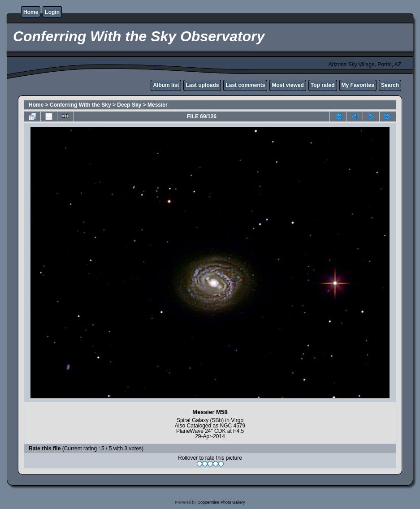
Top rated (323, 85)
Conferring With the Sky (80, 105)
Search (390, 85)
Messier (158, 105)
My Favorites (358, 85)
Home (31, 12)
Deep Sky (129, 105)
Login (52, 12)
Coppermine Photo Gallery (221, 502)
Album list (166, 85)
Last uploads (202, 85)
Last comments (245, 85)
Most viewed (288, 85)
